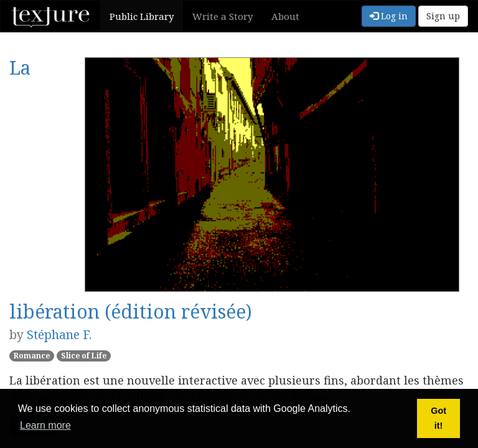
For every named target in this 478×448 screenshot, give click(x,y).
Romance (32, 356)
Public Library (142, 16)
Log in (389, 16)
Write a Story (223, 16)
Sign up (443, 16)
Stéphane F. (59, 334)
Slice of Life (84, 356)
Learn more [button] (45, 425)
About (285, 16)
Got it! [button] (438, 418)
